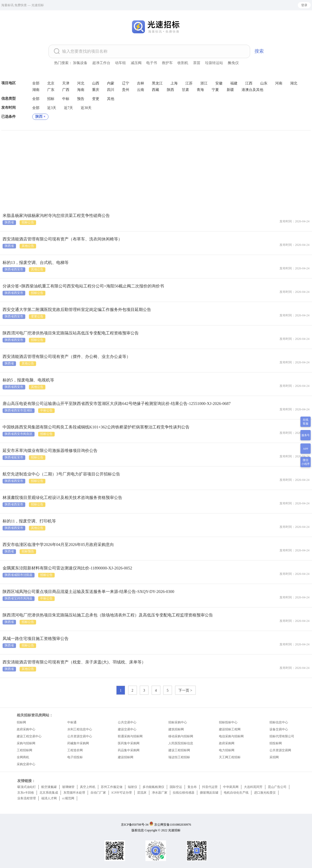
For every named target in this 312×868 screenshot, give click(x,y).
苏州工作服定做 (112, 787)
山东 (264, 83)
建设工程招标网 (179, 750)
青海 (200, 90)
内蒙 (111, 83)
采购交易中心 (26, 764)
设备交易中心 (279, 729)
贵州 (126, 90)
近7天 (68, 108)
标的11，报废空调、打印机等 (29, 521)
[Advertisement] (156, 169)
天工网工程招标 (230, 757)
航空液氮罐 (49, 787)
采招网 (274, 757)
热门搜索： (63, 63)
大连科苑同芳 (253, 787)
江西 (249, 83)
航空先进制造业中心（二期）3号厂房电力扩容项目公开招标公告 (61, 474)
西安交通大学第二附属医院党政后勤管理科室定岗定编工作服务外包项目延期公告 (77, 310)
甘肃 (185, 90)
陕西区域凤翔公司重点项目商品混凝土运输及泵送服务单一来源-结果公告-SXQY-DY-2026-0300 (88, 592)
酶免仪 (233, 63)
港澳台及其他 (252, 90)
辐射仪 (133, 787)
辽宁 (126, 83)
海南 (81, 90)
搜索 (259, 51)
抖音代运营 (210, 787)
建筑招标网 (176, 729)
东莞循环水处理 (74, 793)
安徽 (219, 83)
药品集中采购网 (129, 750)
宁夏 (215, 90)
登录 (304, 5)
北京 (51, 83)
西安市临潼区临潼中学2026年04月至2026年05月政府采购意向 (58, 545)
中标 (66, 99)
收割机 (183, 63)
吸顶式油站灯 (27, 787)
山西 (96, 83)
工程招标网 (24, 750)
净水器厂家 (160, 793)
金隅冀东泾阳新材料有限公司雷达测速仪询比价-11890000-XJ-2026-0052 (67, 568)
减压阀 (136, 63)
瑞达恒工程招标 (179, 757)
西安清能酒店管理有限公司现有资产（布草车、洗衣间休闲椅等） (62, 239)
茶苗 (197, 63)
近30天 (86, 108)
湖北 (294, 83)
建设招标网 (126, 757)
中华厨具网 (231, 787)
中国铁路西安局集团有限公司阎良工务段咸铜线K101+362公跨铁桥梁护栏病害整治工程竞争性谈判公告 (96, 427)
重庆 (96, 90)
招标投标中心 (228, 722)
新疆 (230, 90)
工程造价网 (75, 750)
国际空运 (176, 787)
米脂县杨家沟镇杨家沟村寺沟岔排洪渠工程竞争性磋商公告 (56, 216)
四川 (111, 90)
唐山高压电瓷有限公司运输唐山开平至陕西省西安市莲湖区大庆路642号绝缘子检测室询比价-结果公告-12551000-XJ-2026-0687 (117, 404)
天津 (66, 83)
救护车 (167, 63)
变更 (96, 99)
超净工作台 (101, 63)
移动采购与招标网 (181, 736)
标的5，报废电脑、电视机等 (28, 380)
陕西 (170, 90)
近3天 (52, 108)
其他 (111, 99)
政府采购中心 (26, 729)
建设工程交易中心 (29, 736)
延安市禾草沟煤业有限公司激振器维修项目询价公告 (50, 451)
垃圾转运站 (214, 63)
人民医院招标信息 (181, 743)
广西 (66, 90)
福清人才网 (49, 798)
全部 (36, 83)
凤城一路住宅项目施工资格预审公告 (36, 639)
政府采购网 (227, 743)
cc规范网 (68, 798)
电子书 (152, 63)
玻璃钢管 (68, 787)
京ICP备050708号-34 (135, 825)
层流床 (142, 793)
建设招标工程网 (230, 729)
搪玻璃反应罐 (209, 793)
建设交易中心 (127, 729)
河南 (279, 83)
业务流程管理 (27, 798)
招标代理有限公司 (282, 736)
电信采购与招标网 (231, 736)
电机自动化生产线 (236, 793)
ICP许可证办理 (122, 793)
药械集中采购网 (78, 743)
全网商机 (23, 757)
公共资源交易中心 (80, 736)
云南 (141, 90)
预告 (81, 99)
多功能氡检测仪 (153, 787)
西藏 (155, 90)
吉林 (141, 83)
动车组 (120, 63)
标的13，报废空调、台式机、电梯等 (36, 263)
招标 (51, 99)
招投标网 (276, 743)
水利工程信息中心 (80, 729)
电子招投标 (75, 757)
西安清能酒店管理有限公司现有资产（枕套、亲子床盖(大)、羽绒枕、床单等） (74, 662)
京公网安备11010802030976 (173, 825)
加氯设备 (80, 63)
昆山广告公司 (277, 787)
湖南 (36, 90)
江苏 (189, 83)
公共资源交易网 (280, 750)
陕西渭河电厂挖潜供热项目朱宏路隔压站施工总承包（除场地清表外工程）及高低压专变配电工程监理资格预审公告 (108, 615)
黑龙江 (157, 83)
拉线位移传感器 (184, 793)
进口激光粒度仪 (265, 793)
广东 (51, 90)
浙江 (204, 83)
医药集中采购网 (129, 743)
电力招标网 (227, 750)
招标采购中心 (178, 722)
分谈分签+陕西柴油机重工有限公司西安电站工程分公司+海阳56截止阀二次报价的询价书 (83, 286)
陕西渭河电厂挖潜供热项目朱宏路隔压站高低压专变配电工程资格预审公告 (71, 333)
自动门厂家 (98, 793)
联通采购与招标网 (130, 736)
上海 (174, 83)
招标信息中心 (279, 722)
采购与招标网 (26, 743)
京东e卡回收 (26, 793)
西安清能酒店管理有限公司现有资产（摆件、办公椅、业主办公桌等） (67, 357)
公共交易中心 (127, 722)
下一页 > (185, 690)
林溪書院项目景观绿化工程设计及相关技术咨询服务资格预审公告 (62, 498)
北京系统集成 (49, 793)
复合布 (192, 787)
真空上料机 (88, 787)
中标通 (72, 722)
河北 (81, 83)
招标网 (21, 722)
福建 (234, 83)
